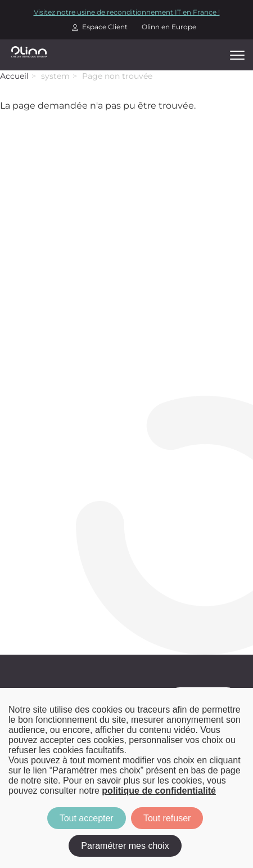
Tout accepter (87, 818)
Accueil (14, 76)
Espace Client (105, 27)
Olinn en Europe (169, 27)
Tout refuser (167, 818)
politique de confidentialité (159, 791)
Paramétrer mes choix (125, 846)
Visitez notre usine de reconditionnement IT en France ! (127, 12)
